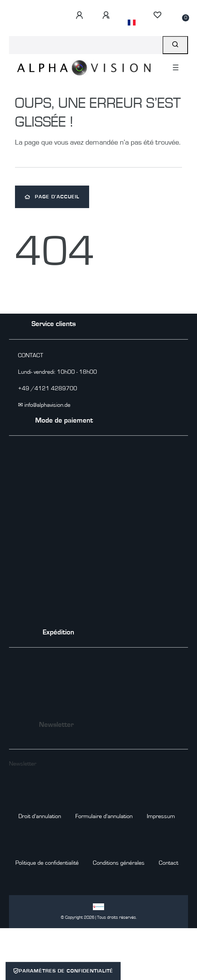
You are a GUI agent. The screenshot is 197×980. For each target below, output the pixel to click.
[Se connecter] (79, 15)
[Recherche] (175, 45)
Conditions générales (119, 863)
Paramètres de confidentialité (63, 971)
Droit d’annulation (40, 816)
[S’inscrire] (106, 15)
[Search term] (86, 45)
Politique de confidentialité (47, 863)
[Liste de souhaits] (157, 15)
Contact (169, 863)
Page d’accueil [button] (52, 197)
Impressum (161, 816)
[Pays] (132, 23)
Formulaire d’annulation (104, 816)
